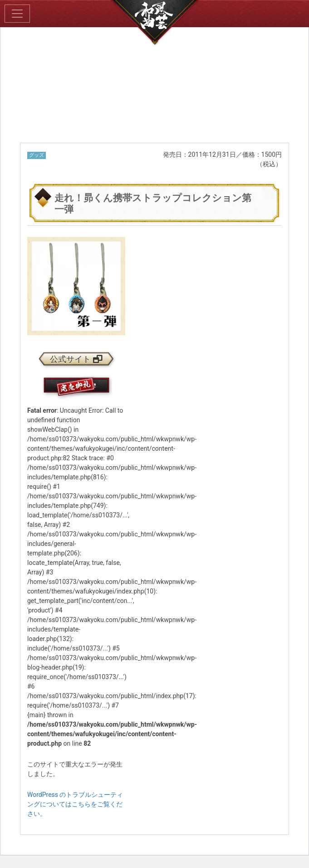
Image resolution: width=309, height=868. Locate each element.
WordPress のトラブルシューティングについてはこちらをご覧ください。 (75, 804)
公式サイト (76, 359)
